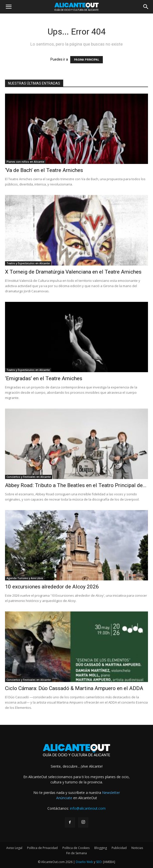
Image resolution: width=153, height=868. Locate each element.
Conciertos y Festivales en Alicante (29, 477)
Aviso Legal (14, 848)
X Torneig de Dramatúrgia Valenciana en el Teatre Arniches (73, 272)
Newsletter (111, 793)
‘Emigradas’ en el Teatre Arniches (44, 378)
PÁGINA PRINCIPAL (87, 60)
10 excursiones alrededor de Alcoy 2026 (52, 587)
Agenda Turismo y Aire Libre (25, 578)
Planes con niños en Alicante (25, 162)
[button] (9, 7)
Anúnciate (64, 798)
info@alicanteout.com (88, 808)
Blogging (101, 848)
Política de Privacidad (42, 848)
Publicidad (119, 848)
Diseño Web (84, 862)
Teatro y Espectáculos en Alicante (28, 263)
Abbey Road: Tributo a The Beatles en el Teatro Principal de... (76, 485)
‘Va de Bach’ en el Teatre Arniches (44, 170)
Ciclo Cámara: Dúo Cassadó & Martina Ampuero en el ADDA (74, 688)
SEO (99, 862)
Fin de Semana (76, 853)
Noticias (137, 848)
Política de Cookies (76, 848)
